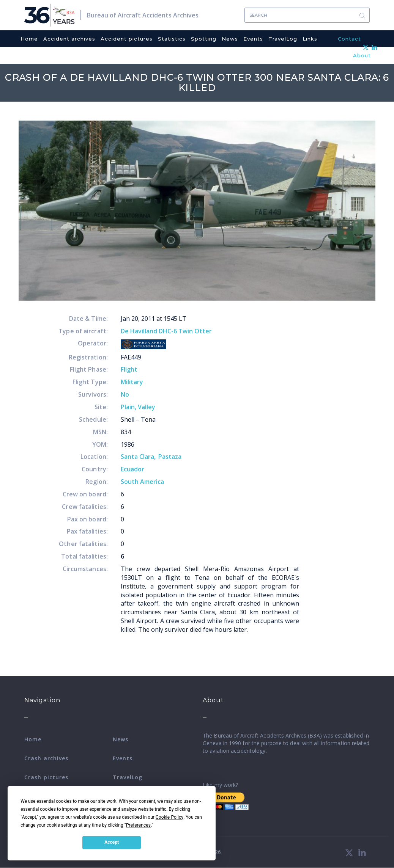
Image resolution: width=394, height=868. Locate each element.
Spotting (204, 39)
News (230, 39)
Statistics (172, 39)
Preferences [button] (138, 825)
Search (362, 15)
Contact (349, 39)
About (362, 55)
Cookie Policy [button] (169, 817)
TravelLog (283, 39)
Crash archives (46, 758)
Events (253, 39)
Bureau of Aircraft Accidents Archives (143, 15)
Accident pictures (127, 39)
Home (29, 39)
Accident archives (69, 39)
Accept (112, 842)
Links (310, 39)
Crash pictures (46, 777)
